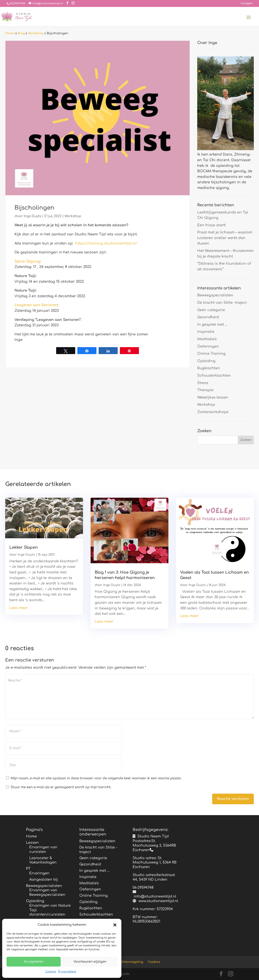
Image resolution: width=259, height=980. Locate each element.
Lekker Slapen (24, 547)
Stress (203, 383)
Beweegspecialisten (215, 295)
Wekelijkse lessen (213, 397)
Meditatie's (207, 339)
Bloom (124, 974)
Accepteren (34, 962)
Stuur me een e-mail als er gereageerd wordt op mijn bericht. (59, 787)
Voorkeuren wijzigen (90, 962)
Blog (21, 33)
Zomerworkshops (213, 412)
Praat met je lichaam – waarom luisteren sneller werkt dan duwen (225, 238)
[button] (115, 925)
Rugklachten (209, 368)
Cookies (51, 972)
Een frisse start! (211, 225)
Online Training (211, 354)
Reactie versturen (233, 799)
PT (28, 869)
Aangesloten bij (44, 880)
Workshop (36, 33)
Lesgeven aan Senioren (36, 305)
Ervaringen (39, 873)
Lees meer (19, 608)
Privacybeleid (67, 972)
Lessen (32, 843)
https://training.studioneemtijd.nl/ (106, 243)
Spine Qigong (27, 261)
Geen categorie (211, 310)
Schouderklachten (214, 376)
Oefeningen (208, 346)
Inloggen (247, 3)
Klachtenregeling (129, 962)
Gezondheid (208, 317)
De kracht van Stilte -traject (222, 303)
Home (10, 33)
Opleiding (206, 361)
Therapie (205, 390)
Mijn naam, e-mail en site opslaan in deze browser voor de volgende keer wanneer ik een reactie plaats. (96, 778)
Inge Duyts (32, 216)
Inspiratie (206, 332)
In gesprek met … (212, 325)
